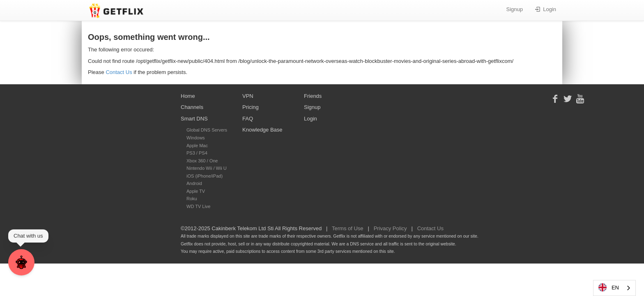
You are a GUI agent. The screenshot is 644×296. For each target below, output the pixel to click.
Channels (192, 107)
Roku (192, 199)
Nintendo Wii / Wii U (207, 168)
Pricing (251, 107)
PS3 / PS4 (197, 153)
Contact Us (119, 72)
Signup (515, 9)
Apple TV (196, 191)
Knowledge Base (262, 130)
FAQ (248, 119)
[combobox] (614, 288)
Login (546, 9)
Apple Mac (197, 146)
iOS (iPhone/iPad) (205, 176)
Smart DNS (194, 119)
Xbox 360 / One (202, 161)
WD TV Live (198, 206)
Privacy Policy (390, 228)
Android (194, 183)
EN (608, 287)
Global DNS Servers (207, 130)
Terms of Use (348, 228)
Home (188, 96)
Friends (313, 96)
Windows (196, 138)
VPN (248, 96)
